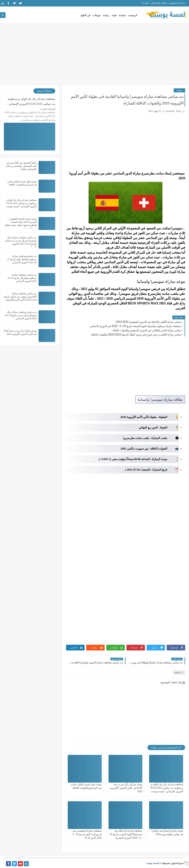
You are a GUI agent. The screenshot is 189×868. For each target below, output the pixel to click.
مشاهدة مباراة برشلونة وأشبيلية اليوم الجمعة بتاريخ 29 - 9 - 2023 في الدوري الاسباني (135, 326)
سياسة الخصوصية (177, 3)
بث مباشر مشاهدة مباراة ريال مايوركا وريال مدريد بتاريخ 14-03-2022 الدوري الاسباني (20, 315)
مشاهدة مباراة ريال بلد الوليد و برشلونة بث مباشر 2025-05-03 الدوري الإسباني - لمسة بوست (167, 788)
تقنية (114, 15)
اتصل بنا (145, 3)
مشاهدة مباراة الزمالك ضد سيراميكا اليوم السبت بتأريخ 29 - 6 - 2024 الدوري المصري (126, 834)
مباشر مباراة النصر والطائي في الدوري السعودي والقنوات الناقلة (147, 330)
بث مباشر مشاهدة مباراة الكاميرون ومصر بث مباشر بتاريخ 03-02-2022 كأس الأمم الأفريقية (20, 297)
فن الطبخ (86, 15)
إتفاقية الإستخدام (159, 3)
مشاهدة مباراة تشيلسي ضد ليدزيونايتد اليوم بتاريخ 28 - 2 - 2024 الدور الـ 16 (86, 834)
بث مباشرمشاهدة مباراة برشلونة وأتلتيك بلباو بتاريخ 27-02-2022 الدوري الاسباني (22, 259)
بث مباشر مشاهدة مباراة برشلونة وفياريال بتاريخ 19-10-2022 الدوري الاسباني (22, 278)
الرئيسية (133, 15)
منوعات (97, 15)
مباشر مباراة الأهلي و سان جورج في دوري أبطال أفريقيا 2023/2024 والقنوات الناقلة (136, 335)
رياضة (106, 15)
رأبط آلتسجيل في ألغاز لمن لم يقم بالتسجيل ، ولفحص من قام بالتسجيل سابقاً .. (21, 166)
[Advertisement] (94, 56)
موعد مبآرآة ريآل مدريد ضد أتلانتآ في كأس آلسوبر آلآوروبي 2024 (126, 788)
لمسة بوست (153, 863)
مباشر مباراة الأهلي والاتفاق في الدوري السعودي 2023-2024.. (148, 322)
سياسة (122, 15)
